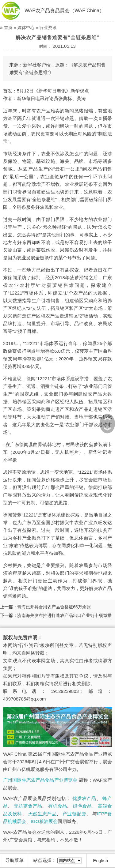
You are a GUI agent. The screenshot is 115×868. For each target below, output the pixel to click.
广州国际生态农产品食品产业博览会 (40, 780)
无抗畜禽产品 (28, 806)
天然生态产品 (42, 814)
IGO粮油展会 (44, 821)
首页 (8, 28)
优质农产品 (84, 798)
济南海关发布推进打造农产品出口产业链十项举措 (64, 615)
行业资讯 (48, 28)
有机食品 (57, 806)
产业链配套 (74, 814)
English (100, 860)
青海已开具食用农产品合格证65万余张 (54, 607)
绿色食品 (82, 806)
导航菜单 (14, 860)
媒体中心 (26, 28)
